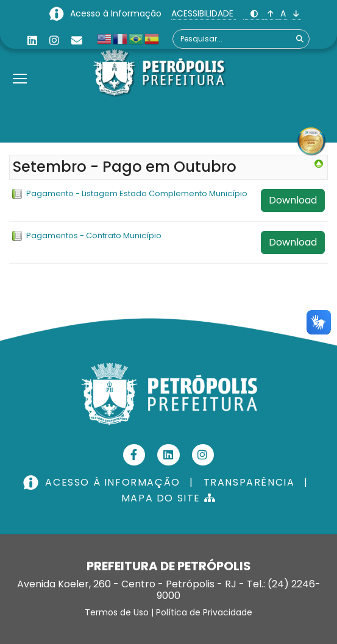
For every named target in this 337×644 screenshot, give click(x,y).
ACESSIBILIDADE (204, 13)
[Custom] (77, 41)
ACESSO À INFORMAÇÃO (103, 482)
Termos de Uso (117, 612)
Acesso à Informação (117, 13)
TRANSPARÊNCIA (249, 482)
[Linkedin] (32, 41)
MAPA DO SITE (168, 498)
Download (293, 200)
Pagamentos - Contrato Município (94, 235)
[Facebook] (134, 455)
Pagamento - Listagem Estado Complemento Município (137, 193)
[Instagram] (54, 41)
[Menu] (20, 63)
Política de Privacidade (204, 612)
